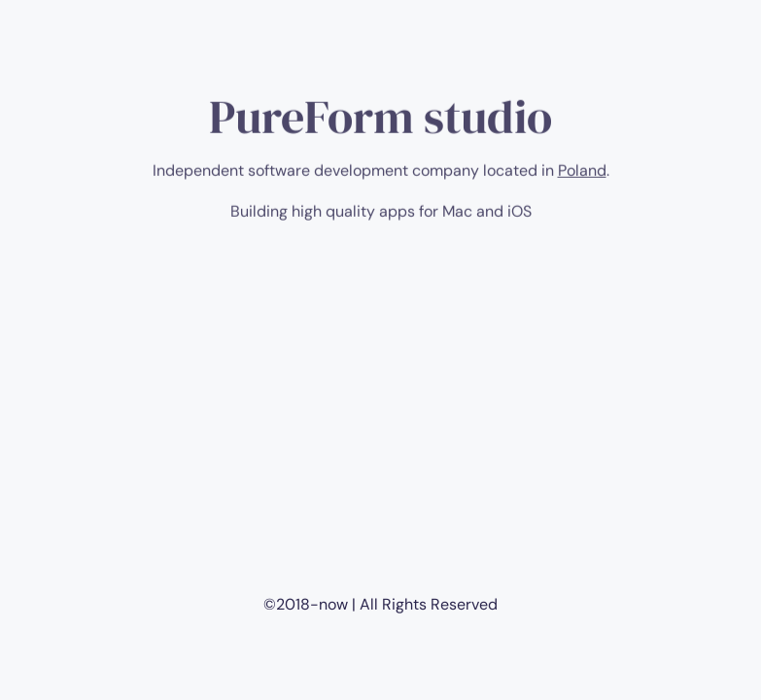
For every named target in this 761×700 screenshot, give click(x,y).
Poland (582, 175)
